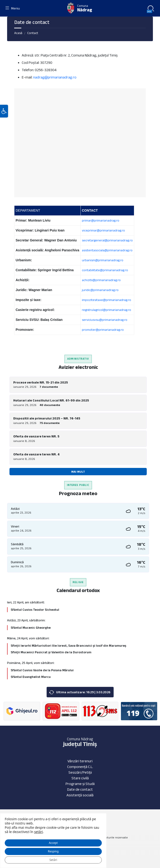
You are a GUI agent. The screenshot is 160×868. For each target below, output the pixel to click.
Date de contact (80, 789)
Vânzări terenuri (80, 761)
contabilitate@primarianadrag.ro (105, 270)
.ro (121, 260)
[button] (4, 111)
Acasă (18, 33)
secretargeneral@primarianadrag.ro (107, 240)
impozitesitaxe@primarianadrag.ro (107, 300)
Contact (33, 33)
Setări (53, 860)
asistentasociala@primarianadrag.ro (107, 250)
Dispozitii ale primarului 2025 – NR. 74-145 (47, 418)
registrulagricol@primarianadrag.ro (107, 310)
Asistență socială (80, 795)
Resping (53, 851)
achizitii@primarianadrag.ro (101, 280)
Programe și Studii (80, 784)
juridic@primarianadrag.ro (100, 290)
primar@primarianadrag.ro (101, 220)
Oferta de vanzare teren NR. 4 (36, 454)
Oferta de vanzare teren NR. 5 (36, 436)
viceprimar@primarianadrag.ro (103, 230)
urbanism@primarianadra (100, 260)
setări (38, 832)
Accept (53, 843)
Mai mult (78, 472)
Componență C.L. (80, 767)
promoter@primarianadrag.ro (103, 330)
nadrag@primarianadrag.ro (55, 77)
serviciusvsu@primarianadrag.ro (105, 320)
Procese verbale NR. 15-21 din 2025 (41, 382)
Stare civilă (80, 778)
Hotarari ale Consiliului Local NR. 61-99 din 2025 (51, 400)
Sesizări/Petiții (80, 772)
